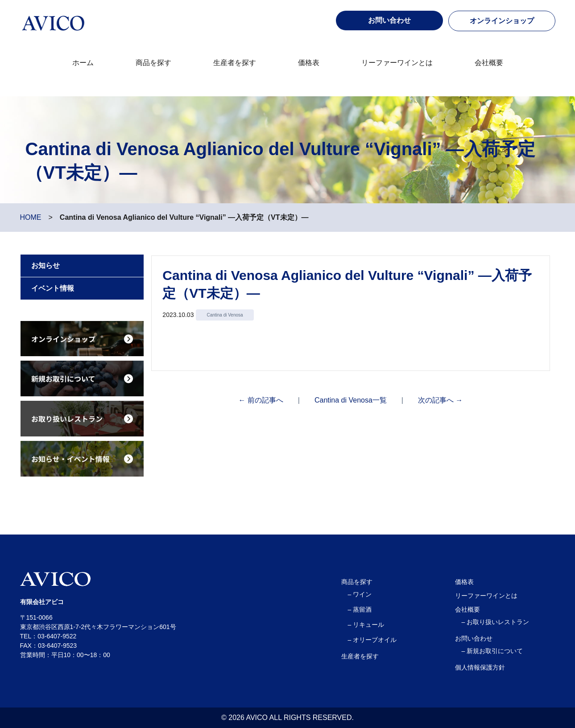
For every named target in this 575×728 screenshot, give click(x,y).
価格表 (309, 63)
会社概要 (489, 63)
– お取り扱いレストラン (496, 622)
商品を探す (153, 63)
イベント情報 (53, 288)
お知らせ (46, 265)
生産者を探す (235, 63)
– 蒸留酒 (360, 609)
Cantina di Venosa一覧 (351, 400)
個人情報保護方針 (480, 667)
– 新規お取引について (492, 651)
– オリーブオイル (372, 640)
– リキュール (366, 625)
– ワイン (360, 594)
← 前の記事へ (261, 400)
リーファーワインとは (397, 63)
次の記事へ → (440, 400)
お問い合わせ (474, 638)
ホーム (83, 63)
